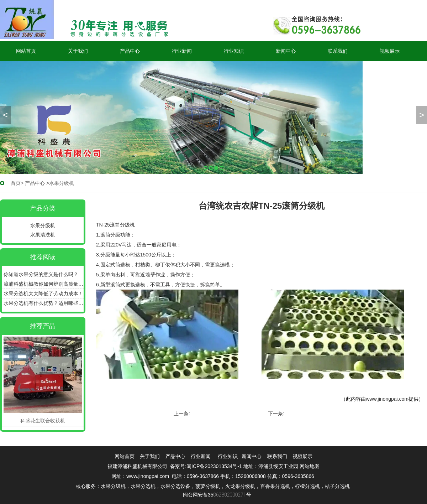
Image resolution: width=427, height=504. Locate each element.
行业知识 (234, 51)
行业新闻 (182, 51)
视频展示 (390, 51)
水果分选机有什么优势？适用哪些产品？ (44, 303)
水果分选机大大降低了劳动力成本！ (43, 293)
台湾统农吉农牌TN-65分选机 (318, 414)
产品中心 (130, 51)
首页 (16, 183)
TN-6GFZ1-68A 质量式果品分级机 (229, 414)
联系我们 (338, 51)
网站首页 (26, 51)
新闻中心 (286, 51)
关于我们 (78, 51)
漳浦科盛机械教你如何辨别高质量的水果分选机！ (44, 284)
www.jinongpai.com (387, 399)
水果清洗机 (43, 235)
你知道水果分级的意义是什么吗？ (41, 274)
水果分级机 (43, 225)
